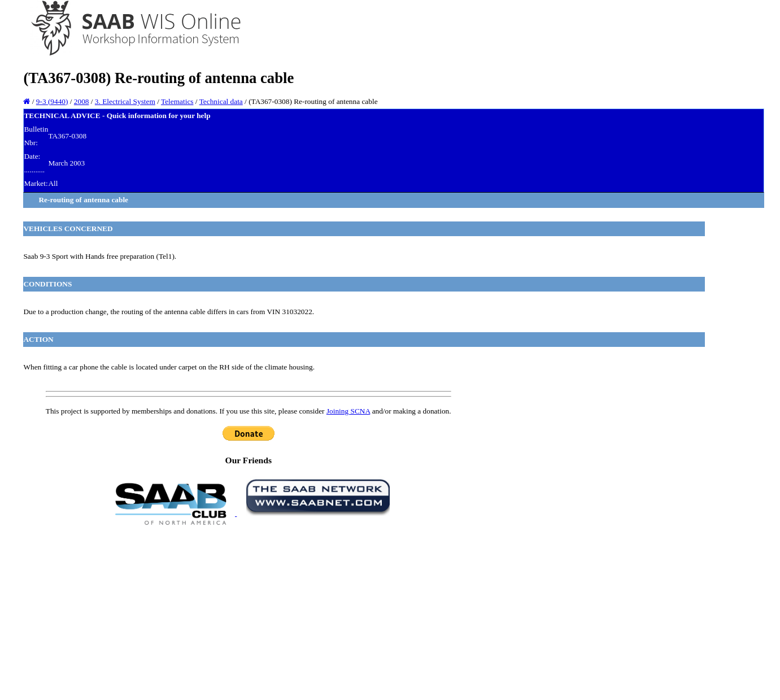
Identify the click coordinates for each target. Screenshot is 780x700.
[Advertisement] (249, 612)
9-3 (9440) (52, 101)
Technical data (221, 101)
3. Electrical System (125, 101)
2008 (82, 101)
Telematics (177, 101)
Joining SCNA (348, 411)
